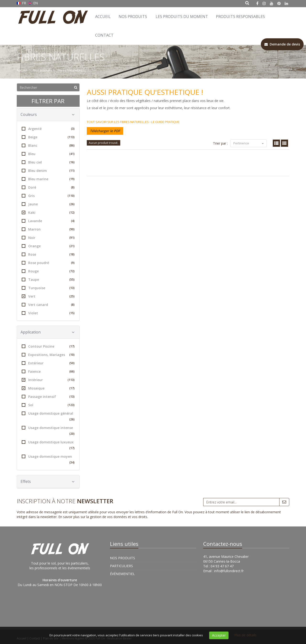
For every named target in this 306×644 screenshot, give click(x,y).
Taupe (48, 280)
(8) (73, 187)
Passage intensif (48, 397)
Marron (48, 229)
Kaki (48, 212)
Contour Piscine (48, 346)
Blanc (48, 145)
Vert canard (48, 305)
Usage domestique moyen (48, 460)
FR (22, 3)
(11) (72, 171)
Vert (48, 296)
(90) (72, 229)
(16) (72, 162)
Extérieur (48, 363)
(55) (72, 280)
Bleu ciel (48, 162)
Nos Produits (133, 17)
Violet (48, 313)
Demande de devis (282, 44)
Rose (48, 254)
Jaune (48, 204)
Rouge (48, 271)
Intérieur (48, 380)
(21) (72, 246)
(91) (72, 238)
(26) (72, 204)
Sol (48, 405)
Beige (48, 137)
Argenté (48, 129)
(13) (72, 288)
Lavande (48, 221)
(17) (72, 346)
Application (48, 332)
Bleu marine (48, 179)
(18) (72, 254)
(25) (72, 296)
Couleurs (48, 114)
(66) (72, 371)
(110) (71, 196)
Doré (48, 187)
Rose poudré (48, 263)
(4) (73, 221)
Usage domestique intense (48, 431)
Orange (48, 246)
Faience (48, 371)
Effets (48, 481)
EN (33, 3)
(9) (73, 263)
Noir (48, 238)
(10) (72, 355)
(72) (72, 271)
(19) (72, 179)
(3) (73, 129)
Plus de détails (245, 635)
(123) (71, 405)
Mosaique (48, 388)
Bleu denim (48, 171)
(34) (72, 462)
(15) (72, 313)
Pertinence (249, 143)
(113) (71, 137)
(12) (72, 212)
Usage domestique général (48, 417)
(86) (72, 145)
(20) (72, 434)
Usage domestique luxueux (48, 445)
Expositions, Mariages (48, 355)
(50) (72, 363)
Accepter (219, 635)
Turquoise (48, 288)
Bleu (48, 154)
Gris (48, 196)
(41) (72, 154)
